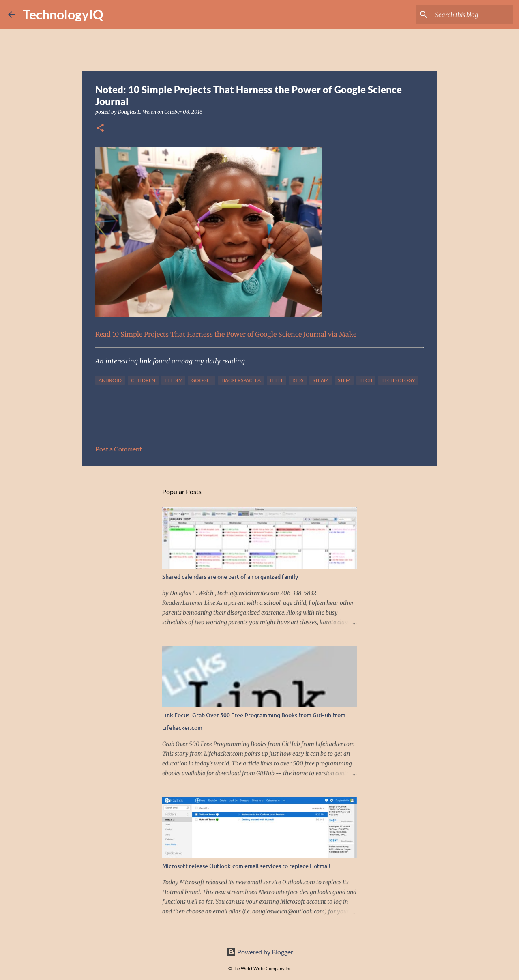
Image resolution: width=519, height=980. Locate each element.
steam (321, 380)
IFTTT (277, 380)
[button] (100, 128)
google (202, 380)
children (143, 380)
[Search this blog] (470, 15)
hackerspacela (241, 380)
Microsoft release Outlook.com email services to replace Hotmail (246, 866)
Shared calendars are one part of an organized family (230, 577)
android (110, 380)
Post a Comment (119, 449)
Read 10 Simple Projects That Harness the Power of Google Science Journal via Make (226, 334)
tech (366, 380)
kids (298, 380)
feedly (173, 380)
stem (344, 380)
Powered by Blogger (260, 952)
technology (398, 380)
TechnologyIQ (63, 14)
